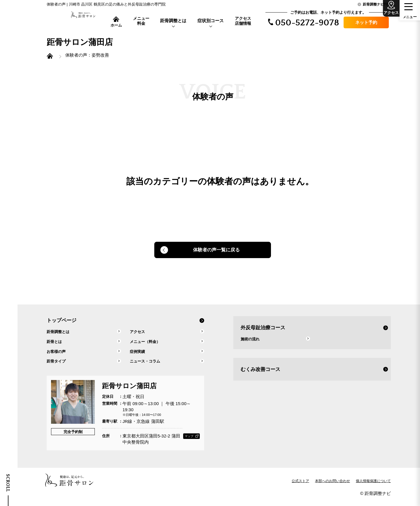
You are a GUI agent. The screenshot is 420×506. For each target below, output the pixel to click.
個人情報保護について (373, 487)
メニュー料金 (141, 21)
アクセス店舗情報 (243, 21)
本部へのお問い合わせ (332, 487)
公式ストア (300, 487)
